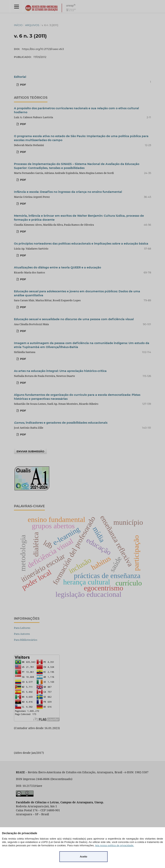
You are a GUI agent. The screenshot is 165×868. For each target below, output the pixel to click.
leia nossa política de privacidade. (115, 845)
